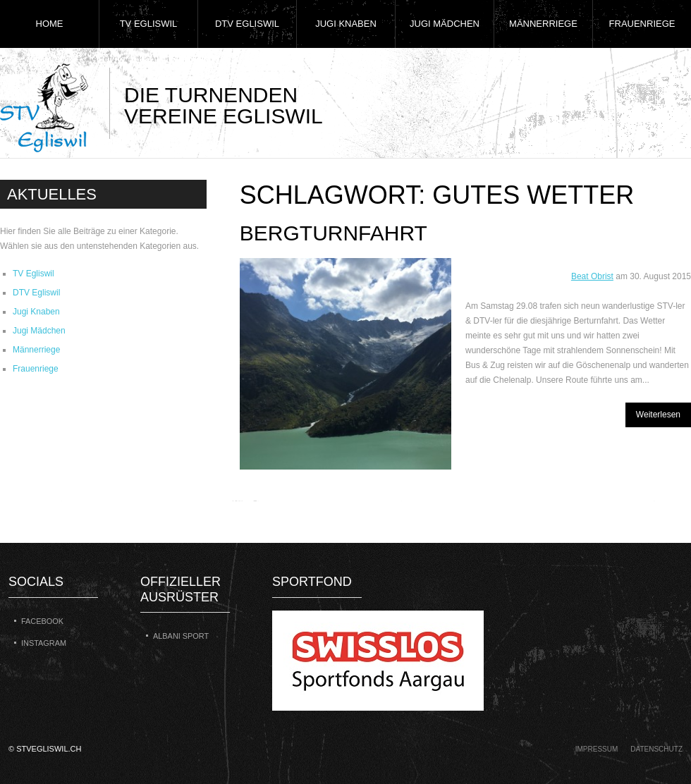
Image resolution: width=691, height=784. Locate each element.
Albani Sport (181, 636)
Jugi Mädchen (445, 24)
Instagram (44, 643)
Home (50, 24)
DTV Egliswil (247, 24)
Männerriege (543, 24)
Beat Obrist (592, 276)
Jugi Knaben (346, 24)
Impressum (597, 749)
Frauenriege (642, 24)
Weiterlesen (658, 415)
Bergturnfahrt (334, 233)
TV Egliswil (149, 24)
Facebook (42, 621)
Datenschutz (656, 749)
